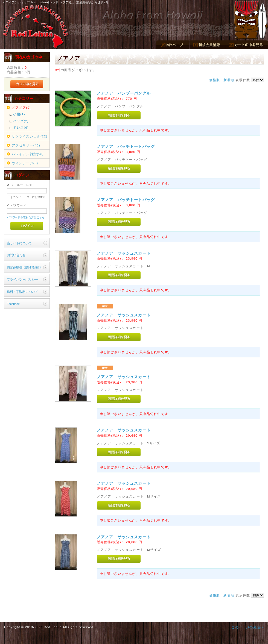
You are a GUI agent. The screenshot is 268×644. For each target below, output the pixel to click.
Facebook (13, 304)
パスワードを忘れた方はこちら (26, 217)
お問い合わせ (16, 255)
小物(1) (19, 114)
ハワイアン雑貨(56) (28, 154)
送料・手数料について (22, 292)
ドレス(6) (21, 127)
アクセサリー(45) (26, 145)
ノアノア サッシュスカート (124, 253)
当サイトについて (19, 243)
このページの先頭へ (248, 627)
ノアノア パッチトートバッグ (126, 146)
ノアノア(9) (21, 108)
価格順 (215, 80)
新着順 (229, 80)
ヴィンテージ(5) (25, 163)
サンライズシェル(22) (30, 136)
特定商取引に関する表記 (24, 267)
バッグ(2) (21, 121)
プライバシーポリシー (22, 279)
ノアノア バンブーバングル (124, 93)
